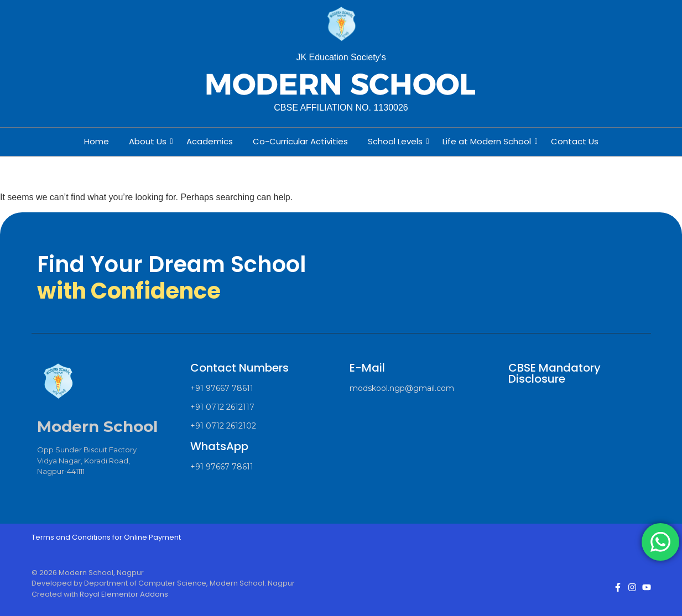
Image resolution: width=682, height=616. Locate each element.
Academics (210, 141)
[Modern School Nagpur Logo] (341, 25)
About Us (150, 141)
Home (97, 141)
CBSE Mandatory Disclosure (555, 373)
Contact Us (575, 141)
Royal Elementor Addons (124, 594)
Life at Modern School (489, 141)
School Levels (397, 141)
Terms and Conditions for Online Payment (106, 537)
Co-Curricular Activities (300, 141)
